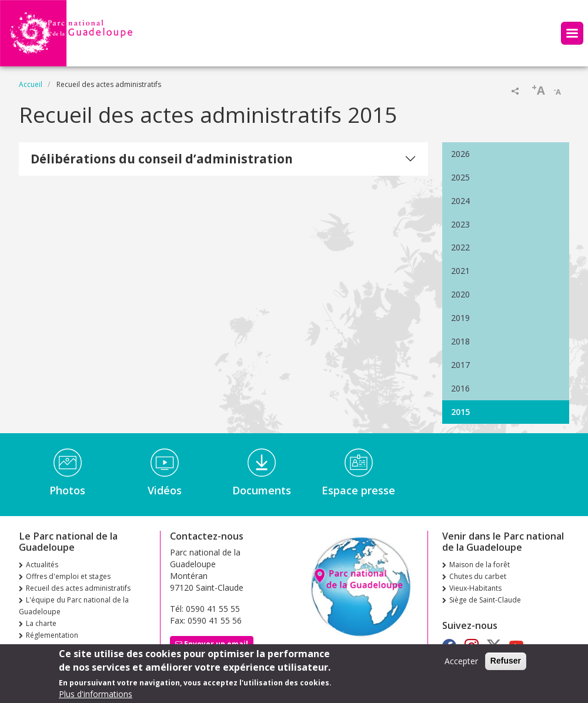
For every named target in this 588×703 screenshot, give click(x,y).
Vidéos (165, 490)
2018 (460, 341)
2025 (460, 177)
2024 (460, 201)
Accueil (31, 84)
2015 (460, 412)
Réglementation (52, 635)
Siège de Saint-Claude (485, 600)
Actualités (42, 565)
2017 (460, 365)
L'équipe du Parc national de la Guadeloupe (74, 606)
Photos (67, 490)
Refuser (506, 662)
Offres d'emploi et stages (68, 576)
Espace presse (358, 490)
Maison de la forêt (480, 565)
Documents (262, 490)
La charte (41, 623)
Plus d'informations (96, 696)
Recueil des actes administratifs (78, 588)
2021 (460, 271)
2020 (460, 294)
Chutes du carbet (478, 576)
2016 (460, 388)
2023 (460, 224)
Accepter (461, 663)
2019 (460, 318)
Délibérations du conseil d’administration (162, 159)
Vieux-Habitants (475, 588)
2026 (460, 154)
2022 (460, 247)
